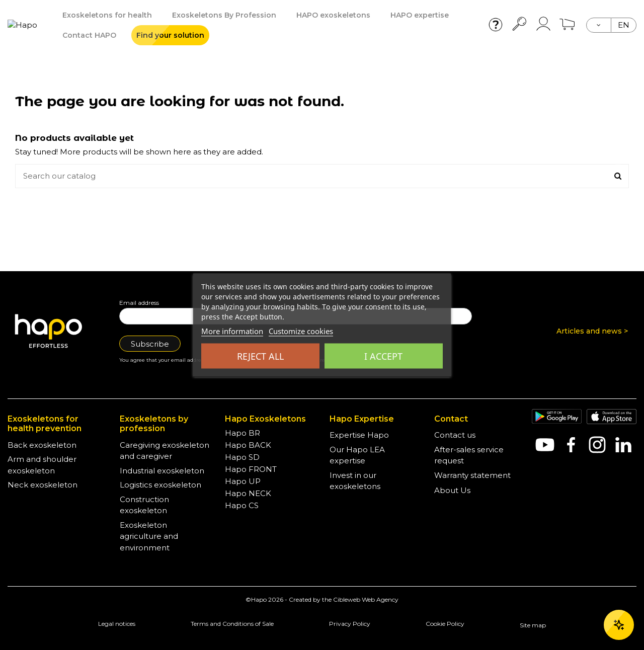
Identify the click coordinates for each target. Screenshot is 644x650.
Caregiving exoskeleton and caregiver (165, 451)
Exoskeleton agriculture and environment (149, 536)
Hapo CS (242, 505)
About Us (452, 490)
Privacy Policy (350, 624)
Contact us (455, 435)
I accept (383, 356)
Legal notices (117, 624)
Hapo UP (243, 481)
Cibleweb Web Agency (366, 599)
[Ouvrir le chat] (619, 625)
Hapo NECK (248, 493)
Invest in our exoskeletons (355, 481)
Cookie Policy (445, 624)
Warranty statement (472, 475)
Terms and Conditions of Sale (232, 624)
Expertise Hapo (359, 435)
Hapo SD (242, 457)
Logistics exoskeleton (160, 485)
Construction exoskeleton (144, 505)
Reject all (260, 356)
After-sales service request (469, 455)
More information (232, 331)
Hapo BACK (248, 445)
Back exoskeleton (42, 445)
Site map (533, 625)
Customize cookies (301, 331)
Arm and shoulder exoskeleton (42, 465)
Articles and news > (592, 331)
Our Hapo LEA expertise (357, 455)
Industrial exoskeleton (162, 471)
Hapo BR (243, 433)
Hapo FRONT (251, 469)
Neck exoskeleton (43, 485)
